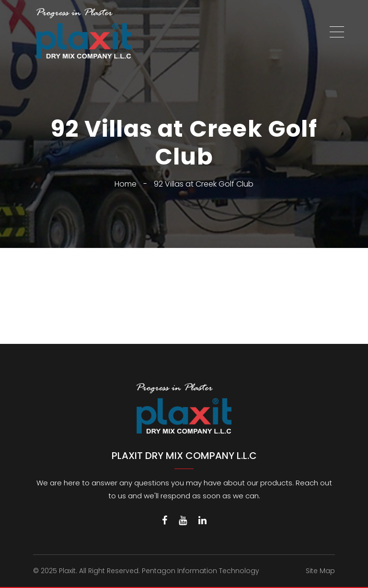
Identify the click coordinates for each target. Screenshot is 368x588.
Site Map (320, 571)
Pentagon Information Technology (201, 571)
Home (126, 184)
